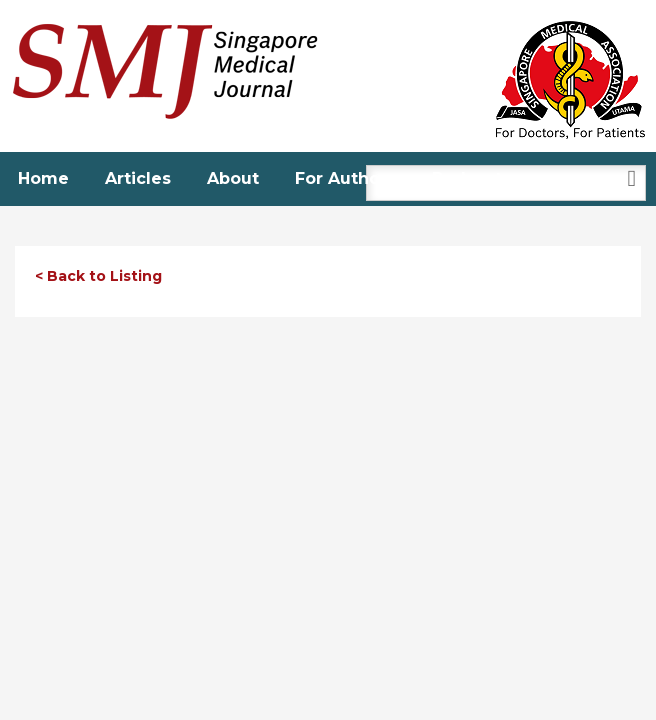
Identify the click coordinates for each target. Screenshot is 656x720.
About (233, 178)
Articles (138, 178)
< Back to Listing (98, 276)
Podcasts (471, 178)
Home (43, 178)
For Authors (345, 178)
